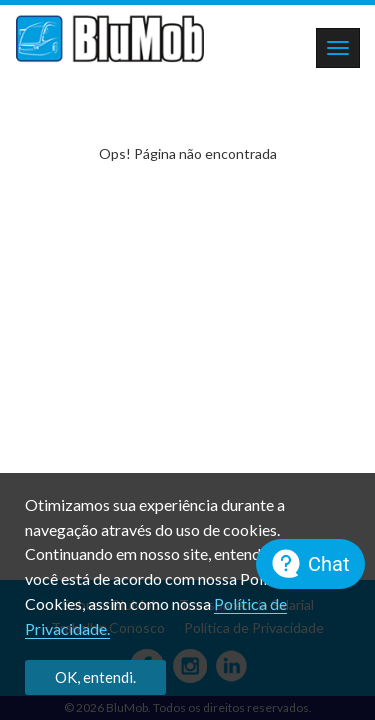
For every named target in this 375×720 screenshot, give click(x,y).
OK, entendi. (95, 677)
